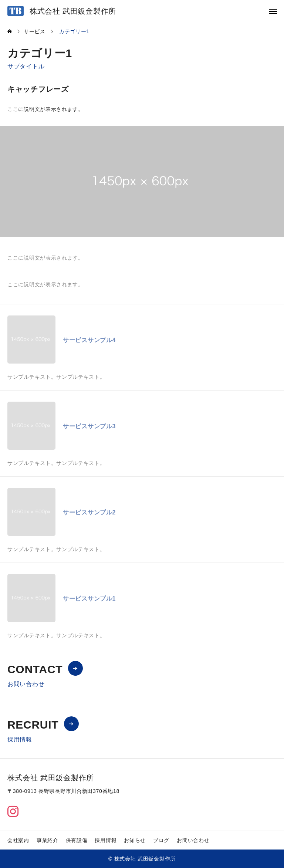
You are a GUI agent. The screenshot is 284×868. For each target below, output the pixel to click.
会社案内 (18, 840)
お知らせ (135, 840)
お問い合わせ (193, 840)
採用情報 (106, 840)
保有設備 (77, 840)
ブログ (161, 840)
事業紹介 (48, 840)
